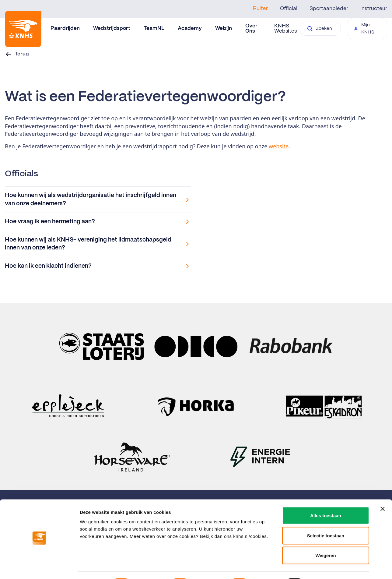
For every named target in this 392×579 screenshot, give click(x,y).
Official (289, 9)
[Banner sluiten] (383, 493)
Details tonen (329, 567)
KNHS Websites (285, 28)
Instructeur (374, 9)
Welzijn (224, 28)
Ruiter (260, 9)
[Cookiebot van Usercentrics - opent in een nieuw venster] (39, 567)
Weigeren (325, 539)
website (279, 146)
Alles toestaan (326, 499)
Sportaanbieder (329, 9)
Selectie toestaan (326, 519)
